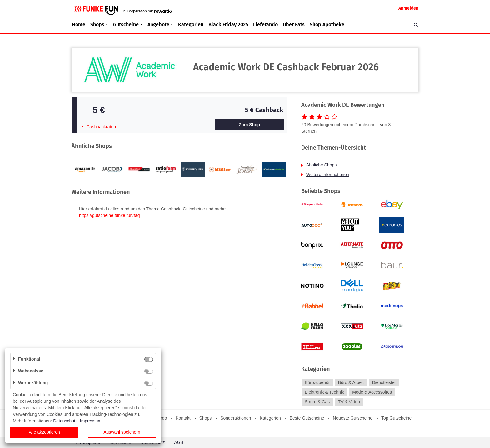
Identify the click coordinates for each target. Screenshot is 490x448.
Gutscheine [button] (126, 25)
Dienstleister (384, 382)
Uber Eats (294, 25)
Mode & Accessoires (372, 392)
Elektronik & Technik (324, 392)
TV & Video (349, 402)
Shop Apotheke (327, 25)
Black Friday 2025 (228, 25)
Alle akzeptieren (44, 432)
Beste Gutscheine (307, 418)
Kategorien (191, 25)
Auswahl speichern (122, 432)
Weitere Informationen (328, 175)
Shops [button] (97, 25)
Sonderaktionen (236, 418)
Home (79, 25)
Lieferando (265, 25)
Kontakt (183, 418)
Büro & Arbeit (351, 382)
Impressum (91, 421)
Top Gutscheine (396, 418)
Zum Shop (249, 125)
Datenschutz (65, 421)
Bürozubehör (317, 382)
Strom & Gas (317, 402)
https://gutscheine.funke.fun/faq (110, 215)
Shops (206, 418)
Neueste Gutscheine (353, 418)
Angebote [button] (158, 25)
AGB (179, 442)
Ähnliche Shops (321, 165)
